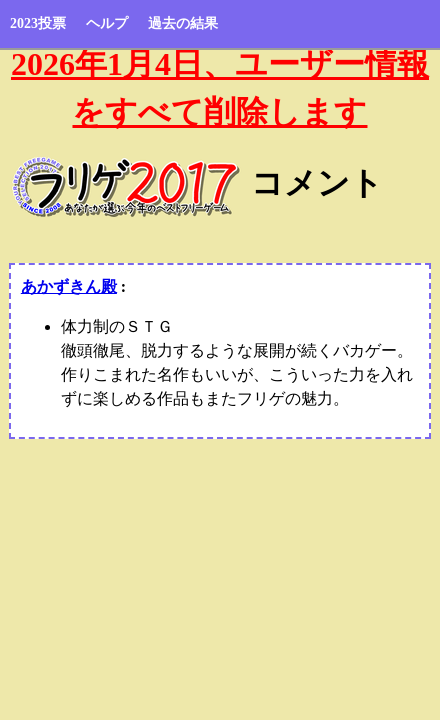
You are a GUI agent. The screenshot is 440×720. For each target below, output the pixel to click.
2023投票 (38, 23)
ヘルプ (107, 23)
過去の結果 (183, 23)
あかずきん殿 (69, 286)
